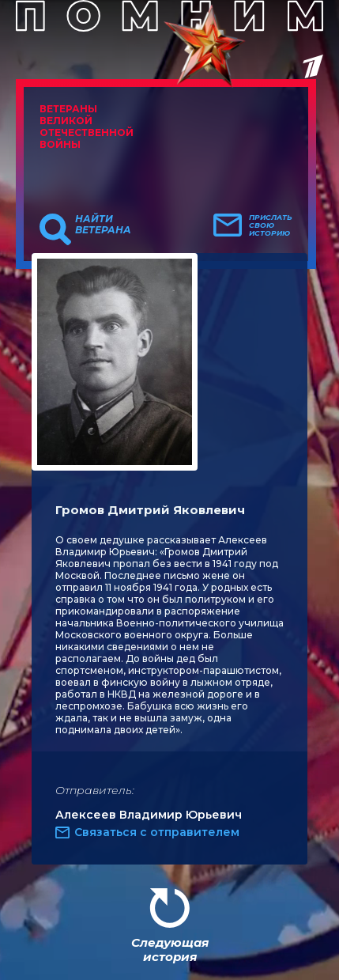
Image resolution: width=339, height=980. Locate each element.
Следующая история (170, 950)
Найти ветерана (103, 225)
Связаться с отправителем (157, 832)
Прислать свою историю (271, 225)
